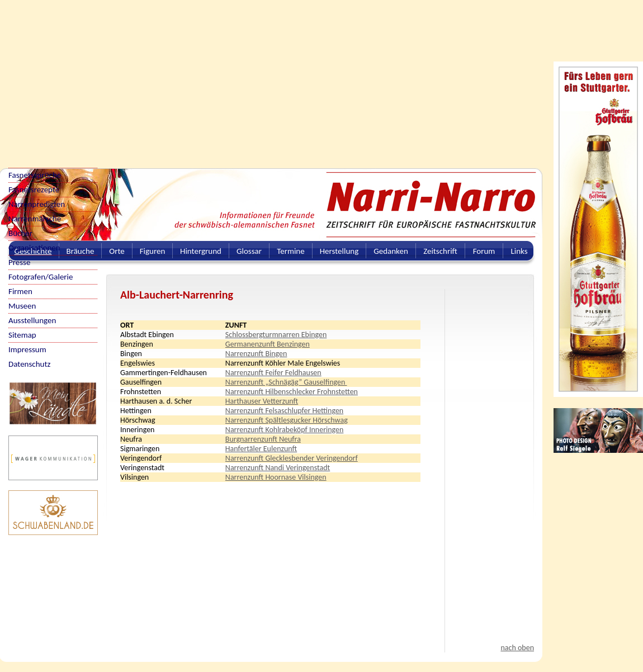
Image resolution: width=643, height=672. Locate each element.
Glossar (249, 251)
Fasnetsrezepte (34, 190)
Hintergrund (201, 251)
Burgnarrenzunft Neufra (263, 439)
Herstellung (339, 251)
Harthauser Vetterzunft (262, 401)
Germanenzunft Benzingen (268, 344)
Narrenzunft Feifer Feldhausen (273, 373)
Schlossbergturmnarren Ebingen (276, 335)
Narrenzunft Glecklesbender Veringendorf (292, 458)
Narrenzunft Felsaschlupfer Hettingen (284, 411)
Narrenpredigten (37, 204)
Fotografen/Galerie (41, 277)
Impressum (27, 349)
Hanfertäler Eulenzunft (261, 449)
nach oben (517, 648)
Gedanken (391, 251)
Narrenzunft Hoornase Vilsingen (276, 477)
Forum (484, 251)
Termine (290, 251)
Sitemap (22, 335)
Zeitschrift (440, 251)
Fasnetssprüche (35, 175)
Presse (19, 262)
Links (519, 251)
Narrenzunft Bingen (256, 354)
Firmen (20, 291)
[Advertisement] (233, 78)
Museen (22, 306)
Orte (117, 251)
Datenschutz (29, 364)
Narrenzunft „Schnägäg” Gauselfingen (286, 382)
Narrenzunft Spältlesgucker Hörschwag (287, 420)
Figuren (153, 251)
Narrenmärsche (35, 219)
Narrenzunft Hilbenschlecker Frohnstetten (292, 392)
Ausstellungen (32, 320)
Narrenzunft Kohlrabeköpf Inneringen (285, 430)
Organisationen (34, 248)
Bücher (20, 233)
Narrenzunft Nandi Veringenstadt (278, 468)
